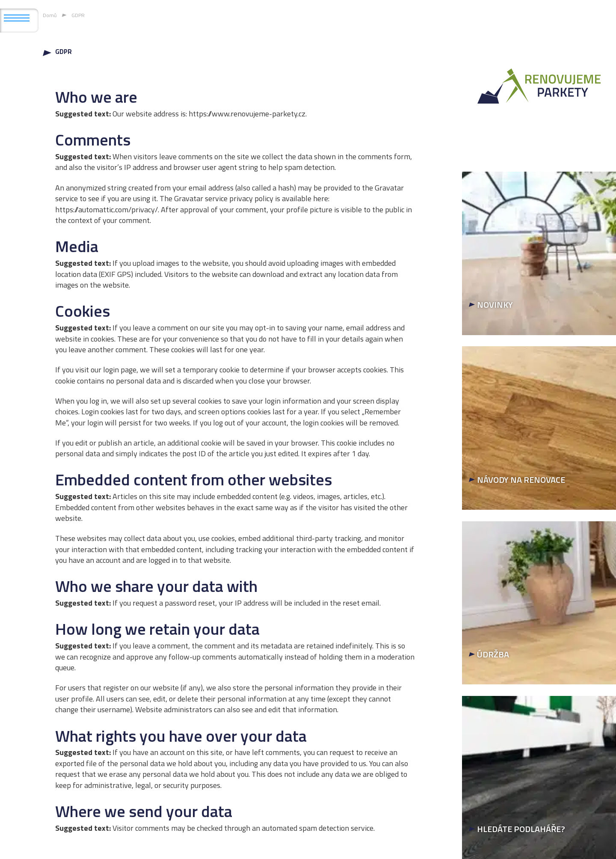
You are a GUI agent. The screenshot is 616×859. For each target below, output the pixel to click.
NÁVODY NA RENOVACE (521, 480)
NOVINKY (495, 305)
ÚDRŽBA (493, 654)
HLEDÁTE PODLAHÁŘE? (521, 829)
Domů (50, 15)
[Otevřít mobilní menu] (17, 18)
